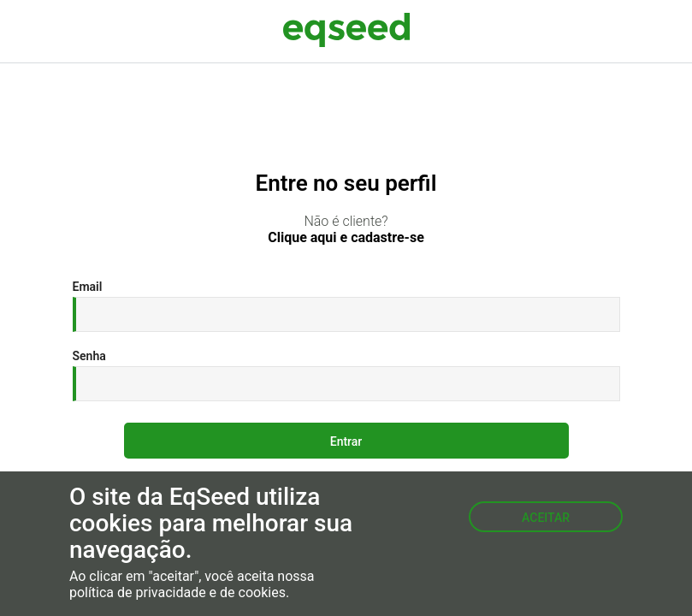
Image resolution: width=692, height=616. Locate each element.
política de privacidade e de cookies (177, 593)
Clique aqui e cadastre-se (346, 238)
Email (88, 287)
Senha (89, 356)
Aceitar (546, 518)
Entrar (346, 441)
